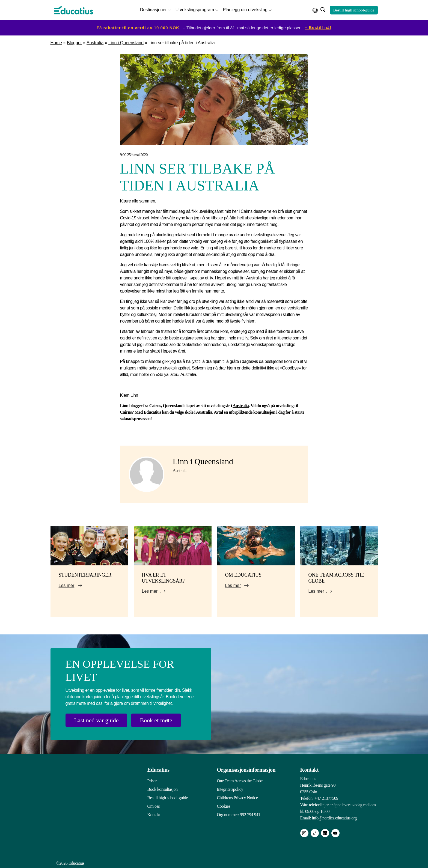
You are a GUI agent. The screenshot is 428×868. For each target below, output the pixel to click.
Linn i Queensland (126, 43)
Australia (95, 43)
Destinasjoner (153, 10)
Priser (152, 781)
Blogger (74, 43)
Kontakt (154, 815)
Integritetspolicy (230, 789)
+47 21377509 (326, 798)
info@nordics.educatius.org (334, 818)
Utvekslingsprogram (195, 10)
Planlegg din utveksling (245, 10)
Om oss (154, 806)
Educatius (158, 770)
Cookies (224, 806)
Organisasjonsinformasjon (246, 770)
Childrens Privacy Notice (237, 798)
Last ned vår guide (96, 720)
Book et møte (156, 720)
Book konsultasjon (163, 789)
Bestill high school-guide (354, 10)
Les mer (67, 585)
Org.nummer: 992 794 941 (239, 815)
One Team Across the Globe (240, 781)
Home (56, 43)
